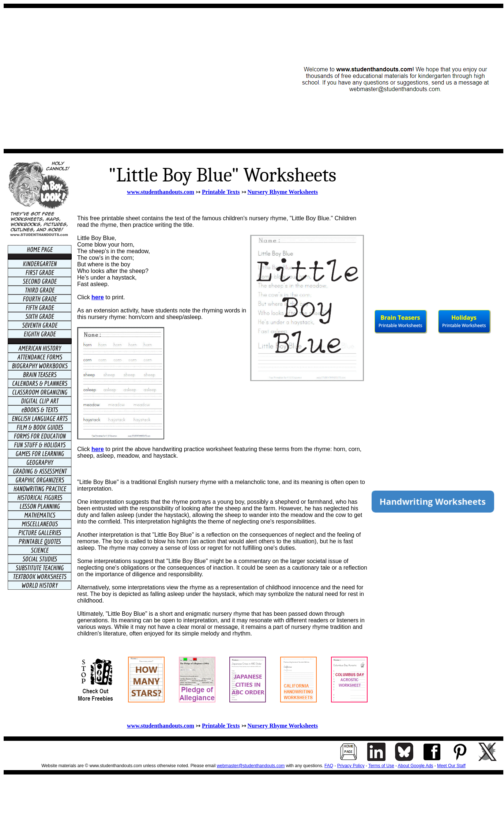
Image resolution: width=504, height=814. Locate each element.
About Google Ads (416, 766)
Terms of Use (381, 766)
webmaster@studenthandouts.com (251, 766)
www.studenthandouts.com (161, 192)
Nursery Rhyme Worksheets (283, 192)
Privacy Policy (351, 766)
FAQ (329, 766)
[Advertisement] (69, 78)
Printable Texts (221, 192)
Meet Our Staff (451, 766)
